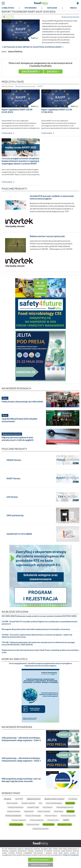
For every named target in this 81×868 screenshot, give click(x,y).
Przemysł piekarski (37, 820)
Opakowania (29, 811)
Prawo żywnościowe (13, 816)
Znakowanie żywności (41, 829)
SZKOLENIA (52, 8)
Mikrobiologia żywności (65, 807)
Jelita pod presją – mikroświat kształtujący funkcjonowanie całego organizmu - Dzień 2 (21, 739)
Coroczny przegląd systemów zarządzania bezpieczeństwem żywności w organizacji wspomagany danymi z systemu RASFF (20, 161)
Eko (40, 803)
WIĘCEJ (74, 8)
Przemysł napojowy (19, 820)
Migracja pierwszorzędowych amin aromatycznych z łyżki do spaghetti (18, 439)
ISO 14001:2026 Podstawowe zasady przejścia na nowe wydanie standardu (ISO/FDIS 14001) (39, 616)
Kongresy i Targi (33, 807)
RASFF (40, 86)
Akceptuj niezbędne (40, 865)
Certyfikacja (73, 799)
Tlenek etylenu (49, 824)
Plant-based (59, 811)
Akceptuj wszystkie (40, 860)
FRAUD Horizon (14, 460)
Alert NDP (19, 799)
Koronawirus (48, 807)
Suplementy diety (33, 824)
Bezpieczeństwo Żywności (71, 17)
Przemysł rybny (53, 820)
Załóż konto (30, 71)
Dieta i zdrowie (12, 803)
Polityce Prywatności (71, 855)
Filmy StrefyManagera (54, 803)
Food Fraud (70, 803)
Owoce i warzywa (44, 811)
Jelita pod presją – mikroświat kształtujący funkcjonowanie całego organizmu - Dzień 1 (21, 759)
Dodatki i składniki (28, 803)
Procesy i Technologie (33, 816)
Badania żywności (34, 799)
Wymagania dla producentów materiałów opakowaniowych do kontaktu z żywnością (36, 629)
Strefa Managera (16, 824)
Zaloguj (52, 71)
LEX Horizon (12, 497)
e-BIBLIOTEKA (8, 8)
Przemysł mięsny (51, 816)
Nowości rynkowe (14, 811)
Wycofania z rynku (65, 824)
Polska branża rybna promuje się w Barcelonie (22, 402)
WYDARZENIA (31, 8)
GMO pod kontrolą (15, 515)
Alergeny (8, 799)
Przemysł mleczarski (68, 816)
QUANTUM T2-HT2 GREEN (19, 534)
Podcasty (71, 811)
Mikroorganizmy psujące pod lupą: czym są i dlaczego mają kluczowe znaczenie (21, 780)
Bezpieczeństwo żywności (26, 86)
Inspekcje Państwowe (15, 807)
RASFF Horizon (13, 478)
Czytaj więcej (7, 133)
